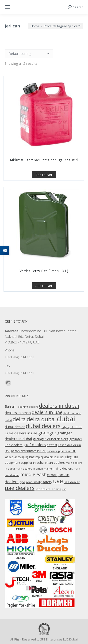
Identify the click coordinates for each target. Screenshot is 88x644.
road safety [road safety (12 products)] (34, 482)
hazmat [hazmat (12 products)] (52, 445)
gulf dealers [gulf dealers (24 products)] (35, 445)
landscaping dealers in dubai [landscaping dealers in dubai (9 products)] (47, 457)
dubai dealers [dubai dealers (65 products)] (43, 426)
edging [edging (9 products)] (65, 427)
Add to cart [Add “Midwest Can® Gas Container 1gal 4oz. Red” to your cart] (44, 175)
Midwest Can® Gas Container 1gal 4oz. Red (44, 160)
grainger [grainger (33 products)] (47, 433)
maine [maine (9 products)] (48, 469)
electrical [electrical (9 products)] (76, 427)
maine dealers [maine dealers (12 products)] (63, 469)
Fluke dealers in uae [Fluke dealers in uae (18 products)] (21, 433)
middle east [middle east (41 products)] (33, 474)
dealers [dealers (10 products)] (33, 407)
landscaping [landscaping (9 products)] (21, 457)
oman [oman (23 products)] (52, 475)
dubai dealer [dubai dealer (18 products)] (15, 427)
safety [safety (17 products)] (47, 482)
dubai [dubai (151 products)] (66, 419)
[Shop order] (29, 54)
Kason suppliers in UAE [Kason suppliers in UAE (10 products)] (61, 451)
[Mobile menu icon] (8, 7)
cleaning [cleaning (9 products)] (23, 407)
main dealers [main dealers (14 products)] (55, 463)
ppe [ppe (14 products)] (22, 482)
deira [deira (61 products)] (19, 419)
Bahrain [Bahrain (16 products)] (11, 406)
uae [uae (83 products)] (58, 481)
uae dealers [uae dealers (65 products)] (20, 488)
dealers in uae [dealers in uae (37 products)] (47, 412)
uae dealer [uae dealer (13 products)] (72, 482)
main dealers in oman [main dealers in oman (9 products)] (29, 469)
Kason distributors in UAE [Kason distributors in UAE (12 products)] (29, 451)
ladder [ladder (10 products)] (9, 457)
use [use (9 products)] (64, 489)
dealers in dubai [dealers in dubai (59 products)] (59, 406)
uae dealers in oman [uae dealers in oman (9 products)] (48, 489)
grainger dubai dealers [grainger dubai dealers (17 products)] (51, 439)
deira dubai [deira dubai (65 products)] (41, 419)
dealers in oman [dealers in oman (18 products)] (18, 413)
